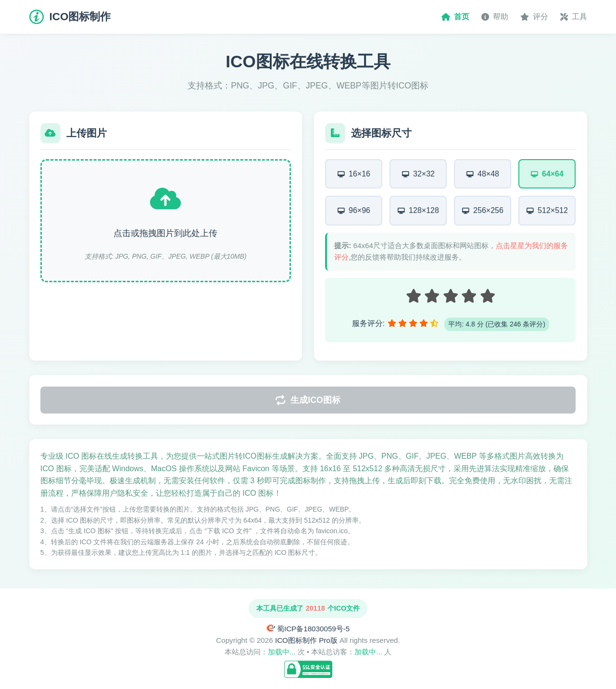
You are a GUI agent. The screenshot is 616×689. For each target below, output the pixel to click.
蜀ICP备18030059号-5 (313, 629)
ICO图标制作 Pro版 (306, 640)
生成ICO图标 (308, 403)
